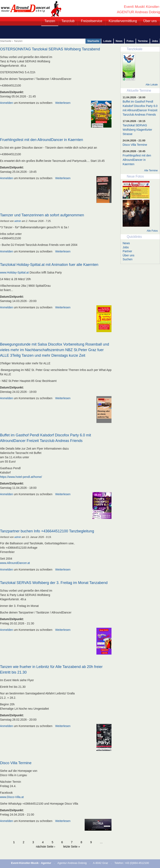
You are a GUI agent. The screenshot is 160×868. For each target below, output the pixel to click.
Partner (127, 251)
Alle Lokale (152, 85)
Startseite (6, 41)
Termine (143, 41)
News (119, 41)
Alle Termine (151, 171)
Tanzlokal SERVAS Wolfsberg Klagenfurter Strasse (137, 130)
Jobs (155, 41)
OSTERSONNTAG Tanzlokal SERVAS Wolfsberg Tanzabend (50, 49)
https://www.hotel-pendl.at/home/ (21, 477)
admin (18, 221)
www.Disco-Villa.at (12, 797)
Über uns (150, 21)
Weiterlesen (63, 103)
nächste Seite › (46, 847)
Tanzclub (68, 21)
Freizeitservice (92, 21)
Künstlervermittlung (123, 21)
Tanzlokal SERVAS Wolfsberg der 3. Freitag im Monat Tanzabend (54, 583)
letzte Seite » (72, 847)
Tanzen (50, 21)
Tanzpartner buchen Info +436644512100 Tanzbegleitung (47, 531)
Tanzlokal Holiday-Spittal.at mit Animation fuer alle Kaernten (49, 265)
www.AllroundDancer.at (15, 563)
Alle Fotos (152, 231)
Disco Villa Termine (16, 763)
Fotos (130, 41)
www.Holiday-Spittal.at (14, 272)
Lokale (107, 41)
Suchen (127, 259)
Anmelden (7, 103)
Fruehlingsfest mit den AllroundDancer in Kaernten (41, 140)
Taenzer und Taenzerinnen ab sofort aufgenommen (42, 215)
